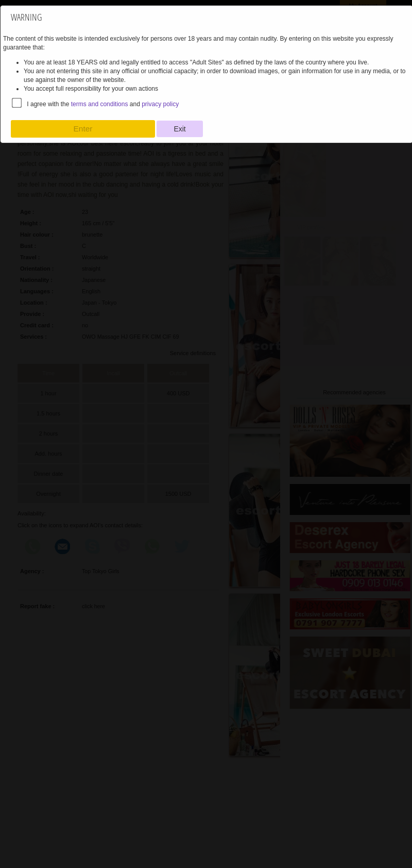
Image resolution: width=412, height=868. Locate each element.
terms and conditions (100, 104)
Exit (179, 129)
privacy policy (160, 104)
